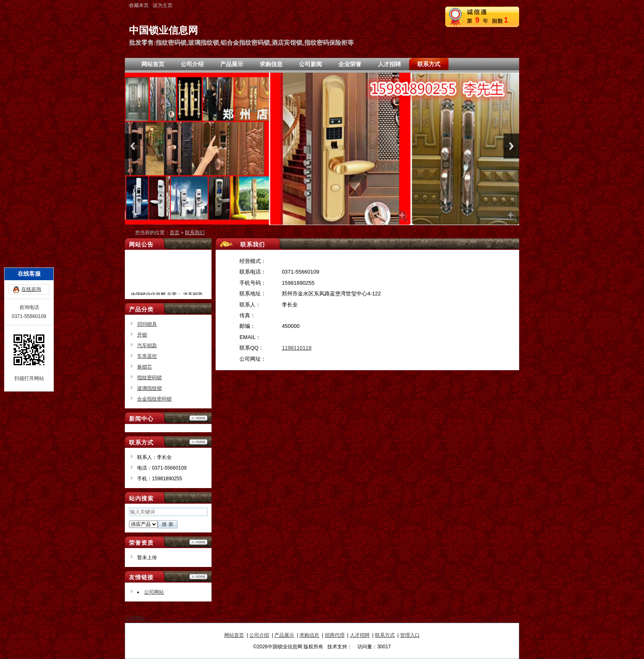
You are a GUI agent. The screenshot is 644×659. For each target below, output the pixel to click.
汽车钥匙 (147, 346)
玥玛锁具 (147, 324)
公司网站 (154, 592)
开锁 (142, 335)
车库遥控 (147, 356)
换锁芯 (145, 367)
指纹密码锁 (149, 378)
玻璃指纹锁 (149, 388)
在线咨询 (31, 256)
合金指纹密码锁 (154, 399)
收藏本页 (139, 5)
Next (511, 146)
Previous (133, 146)
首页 (175, 233)
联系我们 (195, 233)
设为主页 (163, 5)
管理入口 (410, 635)
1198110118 (297, 348)
